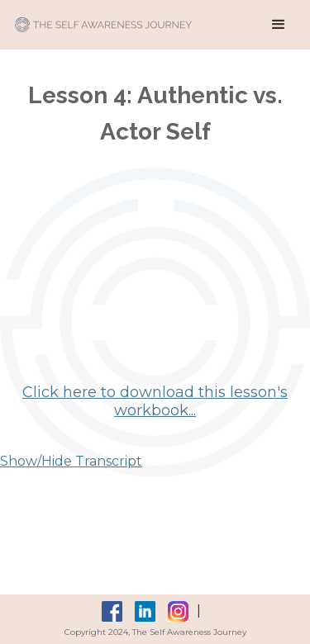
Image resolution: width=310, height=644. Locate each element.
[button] (279, 25)
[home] (99, 16)
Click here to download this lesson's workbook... (155, 401)
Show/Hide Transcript (71, 461)
